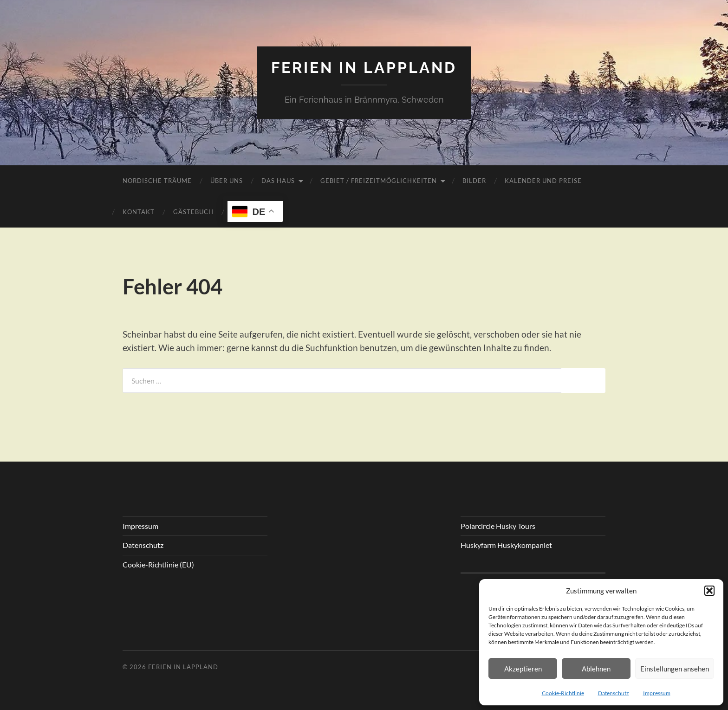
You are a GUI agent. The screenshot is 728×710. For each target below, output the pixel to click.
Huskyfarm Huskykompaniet (506, 545)
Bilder (474, 181)
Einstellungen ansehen (675, 669)
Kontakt (139, 212)
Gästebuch (193, 212)
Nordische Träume (157, 181)
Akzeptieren (523, 669)
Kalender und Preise (543, 181)
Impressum (657, 693)
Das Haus (278, 181)
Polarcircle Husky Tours (498, 526)
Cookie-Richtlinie (563, 693)
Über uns (227, 181)
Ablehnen (596, 669)
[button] (709, 591)
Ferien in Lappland (364, 68)
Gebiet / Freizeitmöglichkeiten (379, 181)
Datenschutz (614, 693)
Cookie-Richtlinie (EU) (158, 564)
